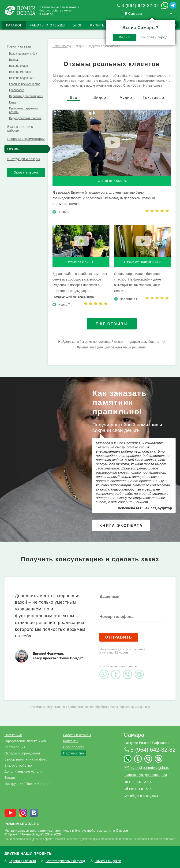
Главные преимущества (25, 84)
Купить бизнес (105, 25)
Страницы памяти (22, 861)
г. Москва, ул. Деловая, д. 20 (145, 775)
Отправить (119, 637)
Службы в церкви (108, 861)
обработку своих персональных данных (122, 707)
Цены (13, 102)
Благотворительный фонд (65, 861)
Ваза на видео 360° (22, 78)
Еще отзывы (112, 324)
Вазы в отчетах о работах (20, 129)
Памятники (13, 735)
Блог (77, 25)
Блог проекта (74, 747)
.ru (22, 824)
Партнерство (73, 753)
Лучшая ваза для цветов (96, 347)
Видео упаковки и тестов (25, 118)
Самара (134, 735)
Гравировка (17, 90)
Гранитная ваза (19, 46)
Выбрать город (154, 37)
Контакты (71, 741)
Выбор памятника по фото (26, 759)
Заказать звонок (26, 172)
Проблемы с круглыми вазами (24, 110)
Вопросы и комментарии (26, 139)
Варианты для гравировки (26, 96)
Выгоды (14, 60)
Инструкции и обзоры (24, 159)
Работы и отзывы (47, 25)
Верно (124, 37)
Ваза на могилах (20, 72)
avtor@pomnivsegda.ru (150, 768)
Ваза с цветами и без (23, 54)
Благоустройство (18, 765)
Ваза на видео (19, 66)
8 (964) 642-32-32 (140, 6)
